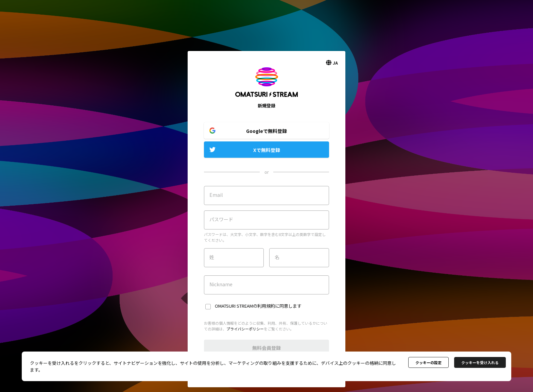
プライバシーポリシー (245, 329)
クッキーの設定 (428, 362)
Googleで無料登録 (266, 131)
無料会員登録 (266, 348)
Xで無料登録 (267, 150)
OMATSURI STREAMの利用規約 (245, 306)
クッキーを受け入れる (480, 362)
